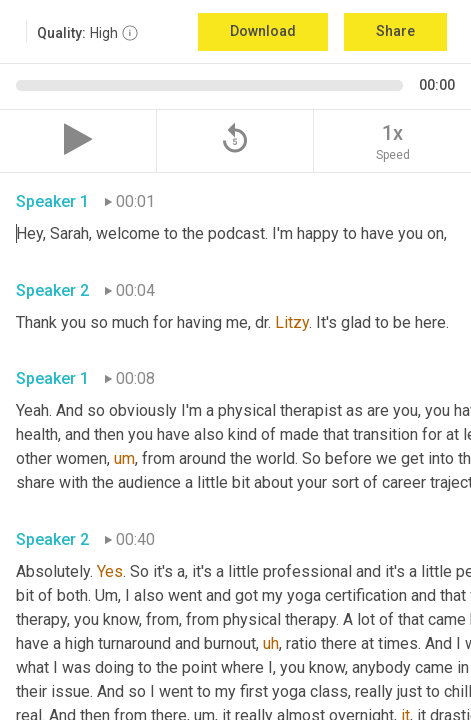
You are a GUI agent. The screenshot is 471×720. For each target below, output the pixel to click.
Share (395, 31)
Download (263, 31)
